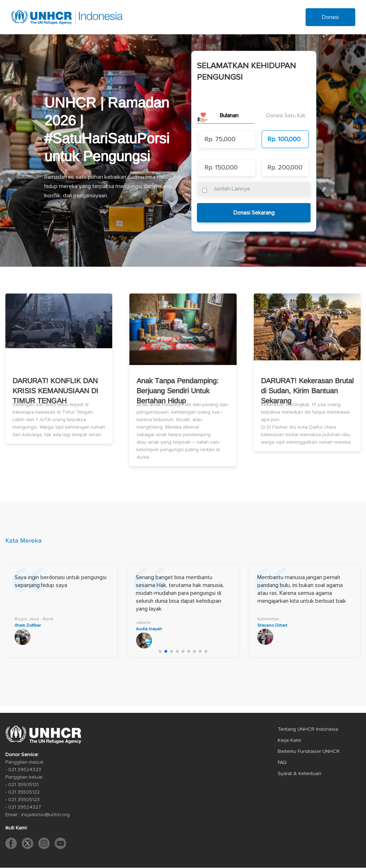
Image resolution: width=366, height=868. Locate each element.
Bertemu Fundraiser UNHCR (309, 751)
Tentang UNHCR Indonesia (308, 729)
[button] (160, 651)
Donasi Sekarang (254, 213)
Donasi (330, 17)
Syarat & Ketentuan (300, 773)
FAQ (282, 762)
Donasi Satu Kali (286, 115)
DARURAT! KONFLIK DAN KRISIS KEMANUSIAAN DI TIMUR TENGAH (55, 391)
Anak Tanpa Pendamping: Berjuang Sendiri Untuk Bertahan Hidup (178, 391)
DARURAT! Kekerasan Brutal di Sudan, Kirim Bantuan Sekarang (307, 391)
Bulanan (229, 115)
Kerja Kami (289, 740)
